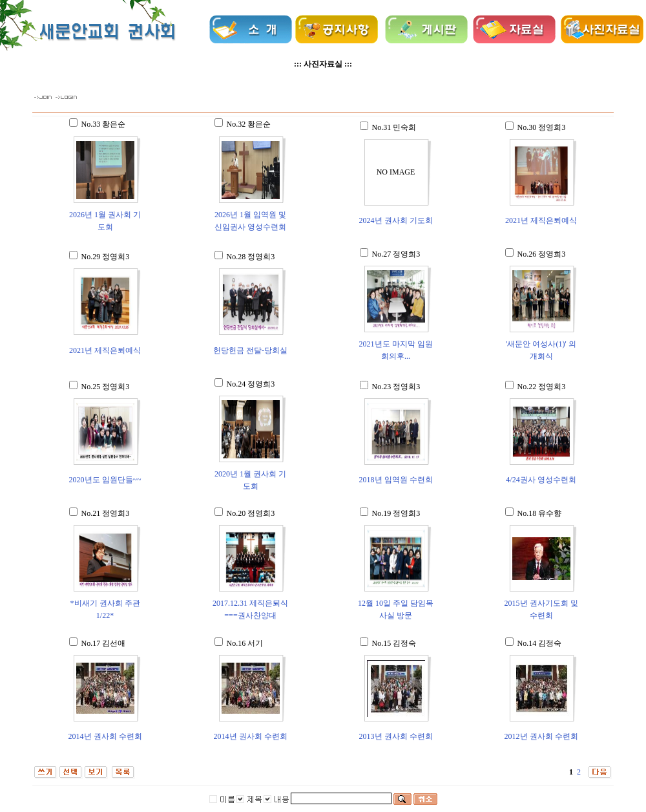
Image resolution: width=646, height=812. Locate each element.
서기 (255, 643)
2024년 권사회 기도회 (396, 220)
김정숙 (404, 643)
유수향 (550, 513)
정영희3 (552, 127)
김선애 (114, 643)
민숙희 (404, 127)
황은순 (114, 124)
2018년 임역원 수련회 (396, 480)
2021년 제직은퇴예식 (541, 220)
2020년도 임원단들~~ (105, 480)
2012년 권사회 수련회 (541, 736)
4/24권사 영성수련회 (541, 480)
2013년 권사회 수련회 (396, 736)
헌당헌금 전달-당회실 (250, 350)
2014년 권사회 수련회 (105, 736)
